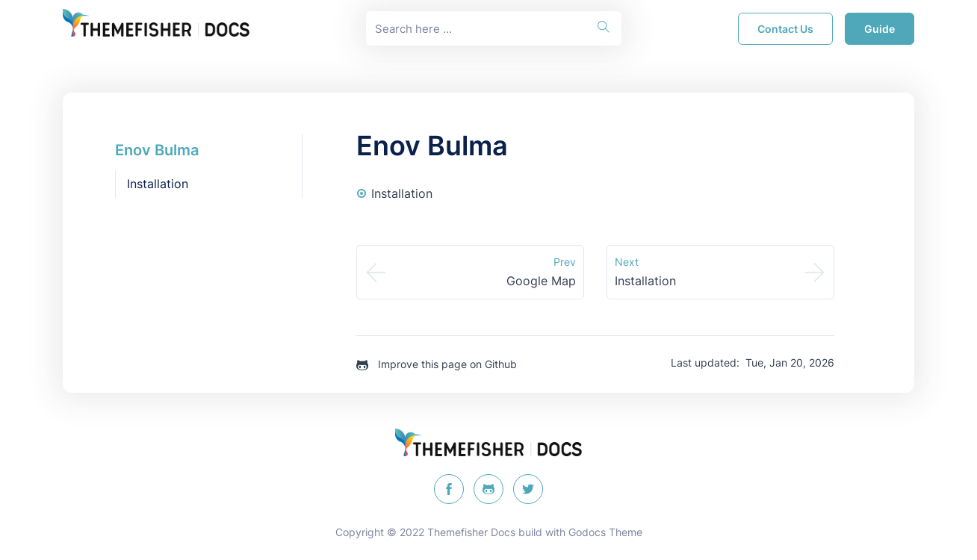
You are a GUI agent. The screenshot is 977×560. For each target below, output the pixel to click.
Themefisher (458, 532)
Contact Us (785, 29)
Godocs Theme (605, 532)
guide (880, 29)
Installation (158, 184)
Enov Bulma (157, 150)
